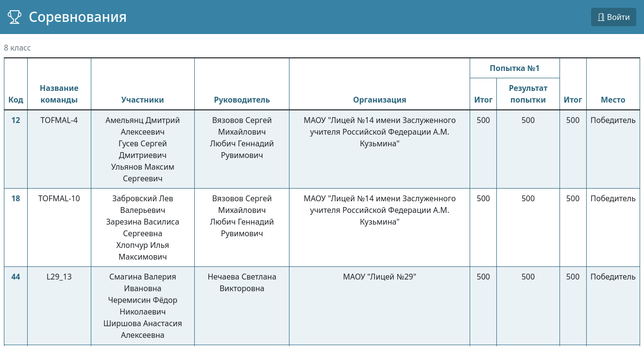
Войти (614, 17)
